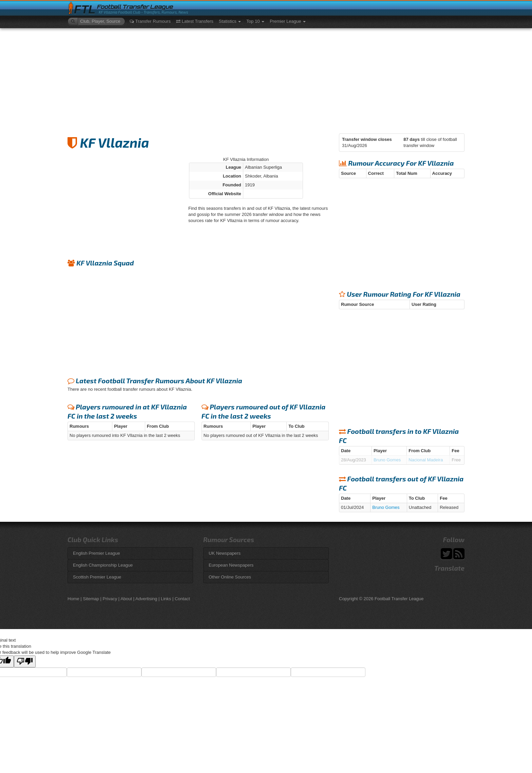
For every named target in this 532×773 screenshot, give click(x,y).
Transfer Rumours (150, 21)
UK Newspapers (225, 553)
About (126, 599)
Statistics (230, 21)
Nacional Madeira (426, 460)
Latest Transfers (195, 21)
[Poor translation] (25, 661)
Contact (182, 599)
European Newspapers (231, 565)
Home (73, 599)
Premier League (288, 21)
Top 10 (255, 21)
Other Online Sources (230, 577)
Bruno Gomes (387, 460)
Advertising (146, 599)
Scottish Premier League (97, 577)
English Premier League (97, 553)
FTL (85, 10)
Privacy (110, 599)
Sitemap (91, 599)
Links (166, 599)
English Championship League (103, 565)
